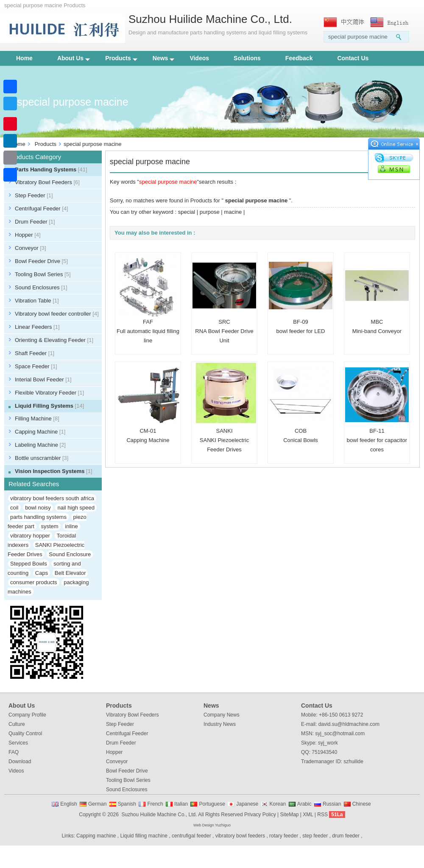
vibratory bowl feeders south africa (52, 498)
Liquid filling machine (144, 836)
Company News (222, 715)
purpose (210, 212)
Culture (17, 724)
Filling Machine (37, 419)
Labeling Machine (40, 445)
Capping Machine (40, 432)
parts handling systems (38, 517)
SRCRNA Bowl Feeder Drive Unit (224, 331)
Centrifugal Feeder (42, 209)
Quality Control (25, 734)
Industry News (220, 724)
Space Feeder (36, 366)
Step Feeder (34, 195)
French (155, 804)
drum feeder (346, 836)
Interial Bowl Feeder (43, 379)
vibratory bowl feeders (240, 836)
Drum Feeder (35, 222)
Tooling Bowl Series (43, 274)
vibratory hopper (30, 536)
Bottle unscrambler (42, 458)
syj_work (328, 743)
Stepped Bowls (29, 564)
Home (24, 58)
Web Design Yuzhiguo (212, 825)
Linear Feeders (37, 327)
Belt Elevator (70, 573)
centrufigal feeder (191, 836)
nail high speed (76, 508)
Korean (278, 804)
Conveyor (31, 248)
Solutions (247, 58)
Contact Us (353, 58)
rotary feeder (284, 836)
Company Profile (27, 715)
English (68, 804)
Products (121, 58)
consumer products (34, 582)
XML (308, 815)
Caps (42, 573)
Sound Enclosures (41, 287)
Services (18, 743)
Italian (181, 804)
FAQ (14, 752)
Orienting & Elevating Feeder (54, 340)
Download (20, 762)
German (97, 804)
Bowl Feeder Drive (41, 261)
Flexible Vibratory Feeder (49, 393)
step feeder (315, 836)
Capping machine (96, 836)
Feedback (299, 58)
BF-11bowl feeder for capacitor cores (377, 440)
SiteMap (289, 815)
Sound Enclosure (70, 554)
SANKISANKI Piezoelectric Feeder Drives (224, 440)
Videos (199, 58)
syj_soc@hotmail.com (340, 734)
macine (233, 212)
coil (14, 508)
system (50, 526)
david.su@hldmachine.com (349, 724)
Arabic (304, 804)
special (187, 212)
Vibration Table (37, 301)
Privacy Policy (260, 815)
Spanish (127, 804)
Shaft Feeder (35, 353)
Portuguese (212, 804)
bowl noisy (38, 508)
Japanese (247, 804)
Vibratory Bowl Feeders (47, 182)
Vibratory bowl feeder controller (57, 314)
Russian (332, 804)
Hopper (28, 235)
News (164, 58)
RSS (322, 815)
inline (71, 526)
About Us (74, 58)
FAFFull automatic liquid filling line (148, 331)
